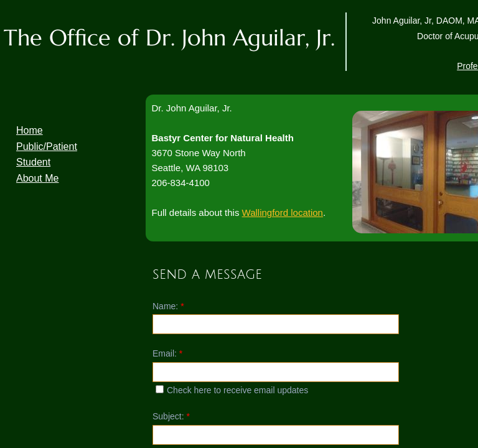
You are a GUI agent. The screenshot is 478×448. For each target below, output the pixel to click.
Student (33, 162)
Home (30, 130)
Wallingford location (283, 212)
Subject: (171, 416)
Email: (167, 353)
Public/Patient (47, 147)
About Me (37, 178)
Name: (168, 306)
